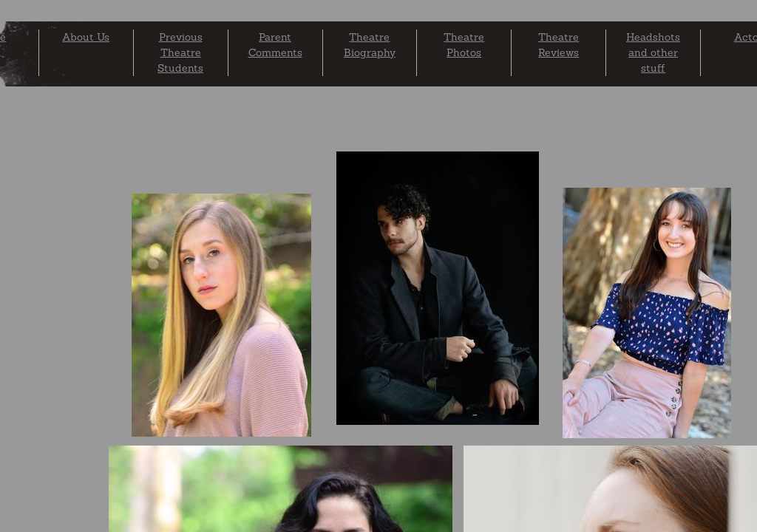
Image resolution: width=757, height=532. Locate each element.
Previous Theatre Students (180, 52)
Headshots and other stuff (653, 52)
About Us (86, 37)
